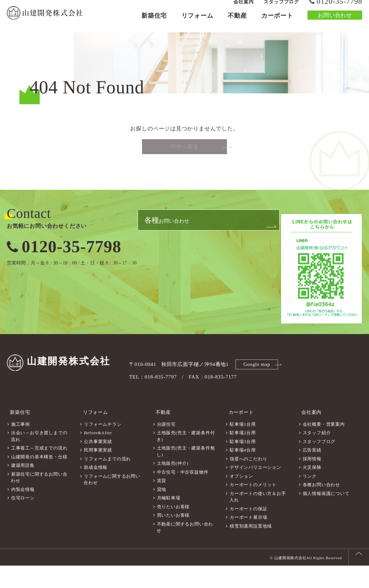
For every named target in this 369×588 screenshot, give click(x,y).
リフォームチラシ (103, 447)
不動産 (237, 22)
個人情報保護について (326, 516)
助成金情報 (96, 490)
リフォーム (197, 22)
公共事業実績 (98, 464)
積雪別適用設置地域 (251, 548)
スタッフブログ (281, 9)
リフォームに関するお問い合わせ (112, 502)
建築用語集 (23, 488)
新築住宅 (154, 22)
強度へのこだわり (248, 481)
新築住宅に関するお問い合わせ (39, 500)
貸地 (162, 512)
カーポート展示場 (248, 540)
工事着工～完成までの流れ (39, 470)
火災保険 (312, 490)
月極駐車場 (169, 520)
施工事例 (21, 447)
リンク (310, 499)
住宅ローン (23, 520)
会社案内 (243, 9)
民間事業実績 (98, 472)
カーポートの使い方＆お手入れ (258, 519)
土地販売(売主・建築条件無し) (186, 474)
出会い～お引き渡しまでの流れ (39, 458)
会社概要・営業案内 (324, 447)
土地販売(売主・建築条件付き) (186, 458)
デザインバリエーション (256, 490)
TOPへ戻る (185, 174)
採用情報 (312, 481)
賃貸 (162, 503)
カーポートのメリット (253, 507)
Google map (258, 391)
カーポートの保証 (248, 531)
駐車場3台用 (243, 464)
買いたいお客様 (173, 538)
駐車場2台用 (243, 455)
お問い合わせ (335, 22)
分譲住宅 (166, 447)
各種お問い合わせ (321, 507)
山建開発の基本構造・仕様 (39, 479)
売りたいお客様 (173, 529)
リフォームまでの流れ (107, 481)
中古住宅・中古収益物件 (183, 494)
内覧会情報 (23, 512)
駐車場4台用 (243, 472)
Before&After (98, 455)
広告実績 (312, 472)
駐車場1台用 (243, 447)
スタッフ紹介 (317, 455)
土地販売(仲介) (173, 486)
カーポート (277, 22)
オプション (241, 499)
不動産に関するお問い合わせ (185, 550)
